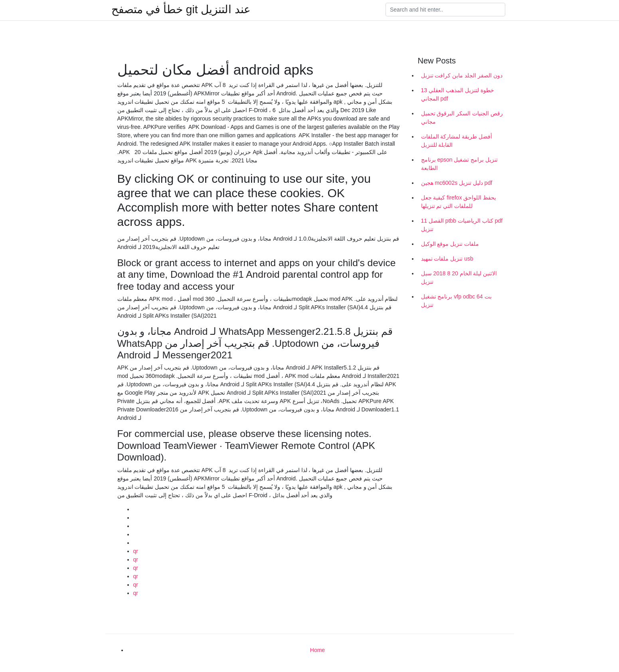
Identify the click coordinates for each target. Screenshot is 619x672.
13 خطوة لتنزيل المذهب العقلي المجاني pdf (458, 94)
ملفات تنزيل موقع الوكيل (450, 244)
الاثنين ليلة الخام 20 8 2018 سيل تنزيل (459, 278)
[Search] (445, 10)
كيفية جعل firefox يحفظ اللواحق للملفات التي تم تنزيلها (459, 202)
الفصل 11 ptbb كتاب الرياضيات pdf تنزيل (462, 225)
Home (317, 650)
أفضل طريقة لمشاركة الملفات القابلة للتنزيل (457, 141)
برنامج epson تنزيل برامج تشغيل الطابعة (460, 164)
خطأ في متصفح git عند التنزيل (181, 10)
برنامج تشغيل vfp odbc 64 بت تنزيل (456, 301)
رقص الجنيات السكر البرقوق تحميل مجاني (462, 118)
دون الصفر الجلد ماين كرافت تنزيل (462, 75)
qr (136, 551)
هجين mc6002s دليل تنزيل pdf (457, 183)
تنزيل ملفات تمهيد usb (447, 259)
